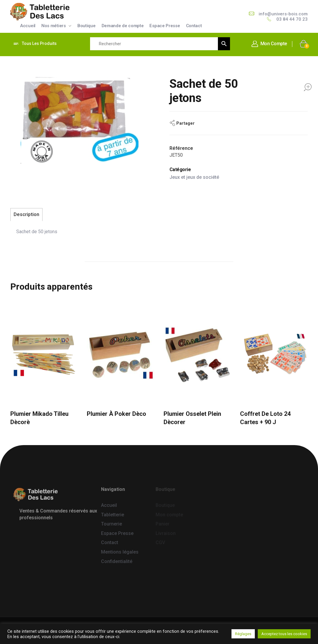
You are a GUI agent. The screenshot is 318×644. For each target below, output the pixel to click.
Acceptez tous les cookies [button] (284, 634)
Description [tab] (26, 214)
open (308, 87)
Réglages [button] (243, 634)
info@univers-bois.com (283, 14)
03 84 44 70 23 (292, 19)
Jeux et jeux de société (194, 177)
